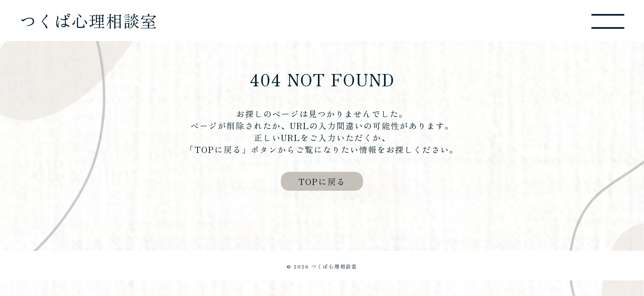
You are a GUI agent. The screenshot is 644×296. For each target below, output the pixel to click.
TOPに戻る (322, 182)
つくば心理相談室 (89, 21)
